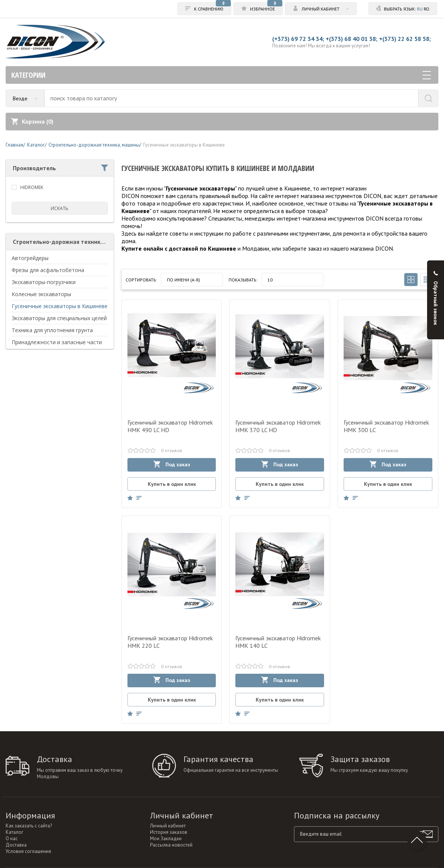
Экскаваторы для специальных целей (59, 318)
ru (420, 9)
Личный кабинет (168, 826)
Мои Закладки (166, 839)
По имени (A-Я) (183, 280)
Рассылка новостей (171, 845)
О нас (12, 839)
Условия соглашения (28, 851)
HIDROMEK (32, 187)
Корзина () (32, 121)
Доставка (16, 845)
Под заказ (172, 464)
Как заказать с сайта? (29, 826)
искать (60, 208)
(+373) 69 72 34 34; (298, 39)
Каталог (14, 832)
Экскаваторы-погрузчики (44, 282)
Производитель (60, 168)
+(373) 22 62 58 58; (405, 39)
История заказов (169, 832)
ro (427, 9)
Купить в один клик (172, 484)
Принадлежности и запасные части (57, 342)
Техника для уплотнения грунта (52, 330)
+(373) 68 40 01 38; (352, 39)
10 (270, 280)
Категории (221, 75)
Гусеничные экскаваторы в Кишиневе (60, 306)
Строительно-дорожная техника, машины (63, 242)
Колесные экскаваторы (41, 294)
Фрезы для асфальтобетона (48, 270)
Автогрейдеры (30, 258)
